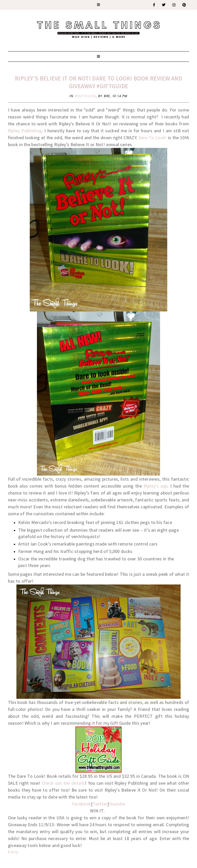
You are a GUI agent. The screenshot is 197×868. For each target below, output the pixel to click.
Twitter (100, 804)
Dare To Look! (153, 138)
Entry (13, 852)
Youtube (117, 804)
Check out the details (63, 783)
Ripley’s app (156, 486)
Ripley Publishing (25, 131)
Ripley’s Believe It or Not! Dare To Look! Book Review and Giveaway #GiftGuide (98, 82)
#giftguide (85, 96)
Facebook (82, 804)
